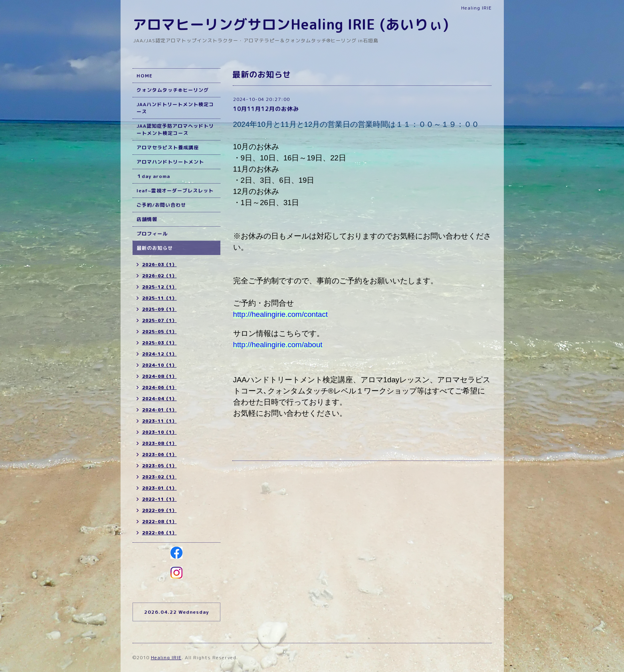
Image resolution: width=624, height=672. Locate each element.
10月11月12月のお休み (266, 109)
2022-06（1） (159, 533)
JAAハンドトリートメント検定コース (175, 108)
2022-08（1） (159, 522)
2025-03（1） (159, 343)
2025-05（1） (159, 332)
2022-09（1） (159, 510)
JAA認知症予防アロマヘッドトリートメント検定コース (175, 129)
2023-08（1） (159, 443)
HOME (145, 76)
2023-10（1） (159, 432)
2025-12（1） (159, 287)
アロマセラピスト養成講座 (168, 147)
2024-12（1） (159, 354)
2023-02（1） (159, 477)
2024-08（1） (159, 376)
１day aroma (153, 176)
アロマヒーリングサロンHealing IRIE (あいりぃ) (291, 24)
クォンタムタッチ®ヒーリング (173, 90)
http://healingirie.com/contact (280, 314)
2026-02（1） (159, 276)
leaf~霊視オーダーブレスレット (175, 191)
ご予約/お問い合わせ (161, 205)
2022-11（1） (159, 499)
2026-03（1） (159, 265)
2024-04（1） (159, 399)
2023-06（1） (159, 455)
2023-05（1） (159, 466)
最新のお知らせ (155, 248)
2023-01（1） (159, 488)
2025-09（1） (159, 309)
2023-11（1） (159, 421)
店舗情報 (147, 219)
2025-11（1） (159, 298)
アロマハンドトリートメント (170, 162)
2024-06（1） (159, 387)
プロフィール (152, 234)
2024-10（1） (159, 365)
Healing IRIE (166, 657)
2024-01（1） (159, 410)
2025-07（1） (159, 320)
